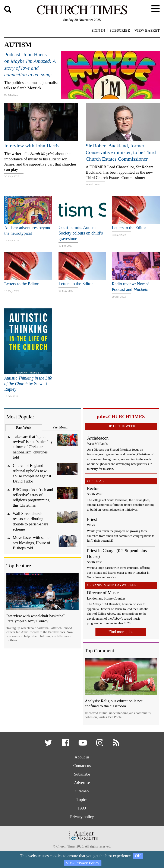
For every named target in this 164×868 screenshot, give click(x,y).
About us (82, 757)
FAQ (82, 808)
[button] (49, 744)
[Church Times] (82, 14)
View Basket (147, 30)
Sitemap (82, 791)
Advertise (82, 783)
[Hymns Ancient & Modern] (82, 841)
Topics (82, 800)
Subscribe (82, 774)
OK (138, 856)
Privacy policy (82, 817)
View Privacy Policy (83, 863)
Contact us (82, 766)
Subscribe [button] (120, 30)
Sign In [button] (98, 30)
